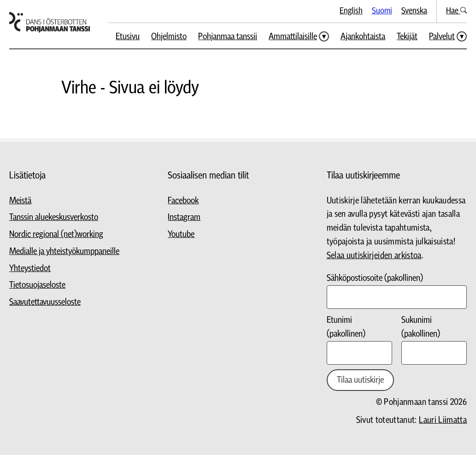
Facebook (183, 201)
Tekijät (407, 37)
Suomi (382, 11)
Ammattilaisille (293, 37)
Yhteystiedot (30, 269)
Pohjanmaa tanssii (228, 37)
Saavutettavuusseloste (45, 302)
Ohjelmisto (169, 37)
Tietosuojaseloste (37, 285)
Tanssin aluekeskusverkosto (54, 217)
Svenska (414, 11)
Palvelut (442, 37)
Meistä (20, 201)
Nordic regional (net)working (56, 234)
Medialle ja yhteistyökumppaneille (64, 251)
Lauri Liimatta (443, 420)
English (351, 11)
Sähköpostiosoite (375, 278)
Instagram (184, 217)
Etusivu (128, 37)
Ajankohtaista (363, 37)
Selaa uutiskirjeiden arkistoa (374, 256)
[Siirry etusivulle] (50, 22)
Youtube (181, 234)
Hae (456, 11)
